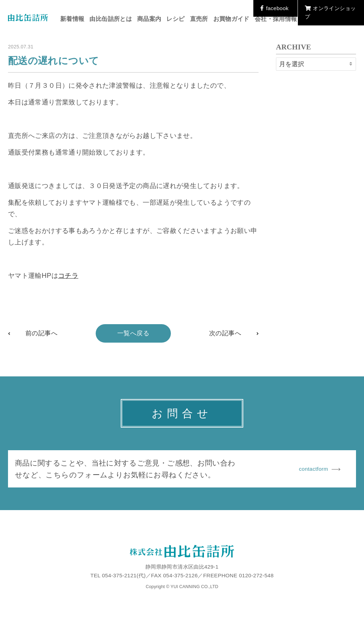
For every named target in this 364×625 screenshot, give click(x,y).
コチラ (68, 275)
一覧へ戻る (133, 333)
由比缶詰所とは (111, 19)
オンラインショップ (330, 12)
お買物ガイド (231, 19)
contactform (320, 469)
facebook (274, 8)
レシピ (175, 19)
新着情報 (72, 19)
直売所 (199, 19)
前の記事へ (41, 333)
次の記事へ (225, 333)
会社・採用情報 (276, 19)
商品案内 (149, 19)
